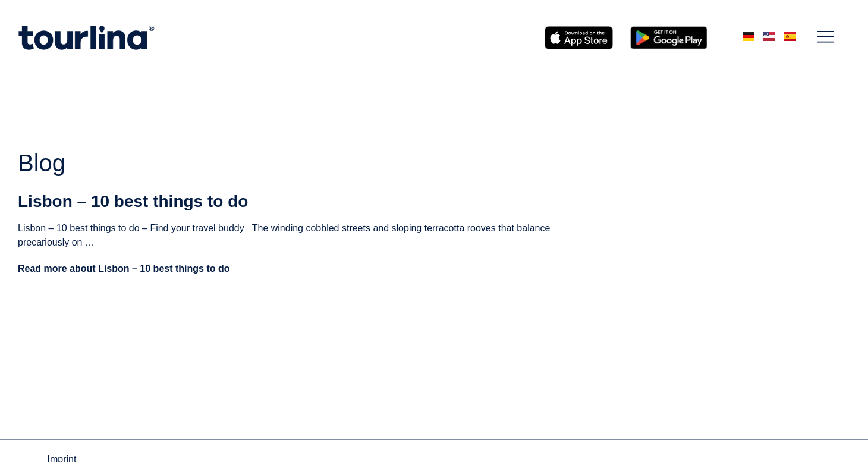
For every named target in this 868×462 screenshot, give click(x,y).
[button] (826, 38)
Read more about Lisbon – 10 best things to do (124, 268)
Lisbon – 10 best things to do (133, 201)
